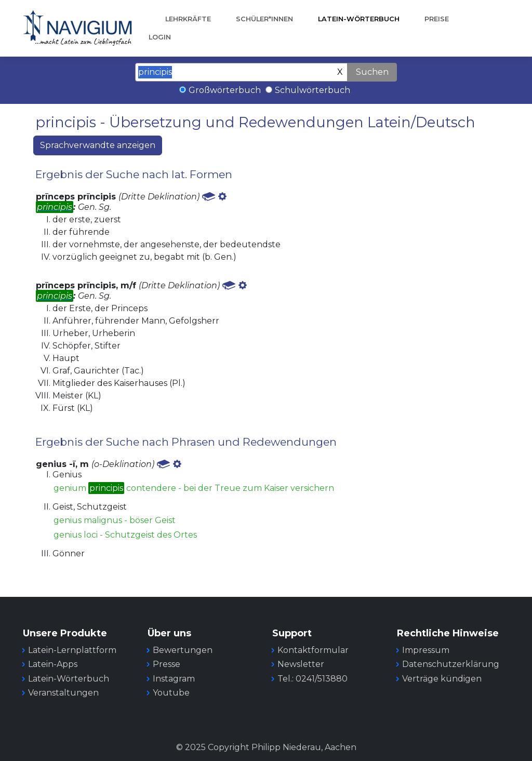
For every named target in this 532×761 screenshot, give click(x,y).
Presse (167, 664)
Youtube (171, 693)
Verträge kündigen (442, 679)
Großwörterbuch (225, 90)
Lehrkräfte (188, 19)
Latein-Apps (53, 664)
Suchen (372, 72)
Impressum (426, 650)
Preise (437, 19)
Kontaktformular (313, 650)
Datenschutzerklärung (451, 664)
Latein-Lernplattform (72, 650)
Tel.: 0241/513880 (312, 679)
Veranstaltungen (63, 693)
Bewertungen (183, 650)
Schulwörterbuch (312, 90)
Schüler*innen (264, 19)
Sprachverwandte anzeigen (98, 145)
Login (160, 37)
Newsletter (301, 664)
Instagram (174, 679)
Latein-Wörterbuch (359, 19)
